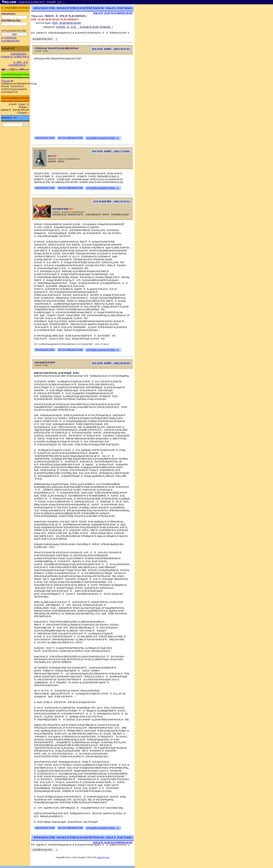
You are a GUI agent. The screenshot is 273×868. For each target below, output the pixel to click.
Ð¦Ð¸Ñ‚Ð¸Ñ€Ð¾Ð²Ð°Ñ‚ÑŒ (70, 138)
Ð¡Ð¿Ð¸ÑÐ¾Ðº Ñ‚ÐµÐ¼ (119, 8)
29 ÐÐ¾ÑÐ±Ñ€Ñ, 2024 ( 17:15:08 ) (111, 151)
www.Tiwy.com (103, 857)
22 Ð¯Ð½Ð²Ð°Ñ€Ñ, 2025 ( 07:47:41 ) (112, 202)
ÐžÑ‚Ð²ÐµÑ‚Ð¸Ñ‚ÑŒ (44, 8)
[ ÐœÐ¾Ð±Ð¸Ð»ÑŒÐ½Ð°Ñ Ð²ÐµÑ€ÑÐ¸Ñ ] (41, 2)
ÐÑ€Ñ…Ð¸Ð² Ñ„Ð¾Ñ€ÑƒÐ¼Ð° (19, 64)
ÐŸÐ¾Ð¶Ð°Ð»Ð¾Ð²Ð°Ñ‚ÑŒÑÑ (103, 138)
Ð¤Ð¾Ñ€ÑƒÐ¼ (19, 54)
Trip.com (6, 81)
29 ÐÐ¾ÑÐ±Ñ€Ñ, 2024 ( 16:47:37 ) (111, 49)
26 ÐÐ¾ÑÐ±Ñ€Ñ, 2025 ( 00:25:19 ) (111, 363)
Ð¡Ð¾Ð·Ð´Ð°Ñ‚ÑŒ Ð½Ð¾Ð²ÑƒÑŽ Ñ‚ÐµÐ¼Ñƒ (81, 8)
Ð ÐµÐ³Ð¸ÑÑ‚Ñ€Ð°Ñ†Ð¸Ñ (16, 57)
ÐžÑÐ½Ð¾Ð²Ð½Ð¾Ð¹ (67, 23)
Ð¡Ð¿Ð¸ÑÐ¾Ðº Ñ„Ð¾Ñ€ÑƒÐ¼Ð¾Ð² (113, 13)
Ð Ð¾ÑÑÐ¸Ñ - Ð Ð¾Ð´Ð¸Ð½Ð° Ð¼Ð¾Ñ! (85, 27)
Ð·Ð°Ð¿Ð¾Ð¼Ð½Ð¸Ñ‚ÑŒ (14, 31)
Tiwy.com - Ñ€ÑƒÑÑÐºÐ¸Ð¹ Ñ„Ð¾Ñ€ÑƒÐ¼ (59, 16)
